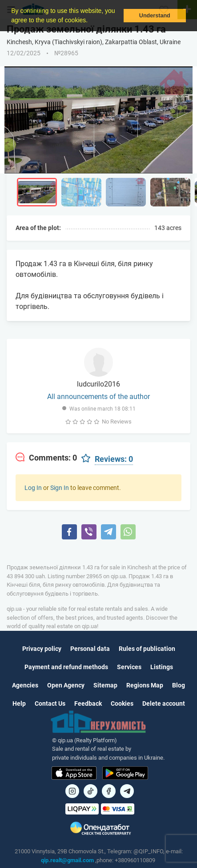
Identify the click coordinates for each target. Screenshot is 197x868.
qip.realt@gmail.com (67, 860)
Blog (179, 685)
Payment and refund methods (66, 667)
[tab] (46, 458)
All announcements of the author (98, 397)
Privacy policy (42, 649)
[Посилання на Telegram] (127, 791)
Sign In (60, 488)
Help (19, 703)
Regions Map (145, 685)
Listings (162, 667)
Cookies (122, 703)
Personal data (90, 649)
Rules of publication (147, 649)
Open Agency (66, 685)
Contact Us (50, 703)
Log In (33, 488)
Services (129, 667)
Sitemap (105, 685)
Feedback (88, 703)
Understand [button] (155, 16)
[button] (91, 21)
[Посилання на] (72, 791)
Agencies (25, 685)
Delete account (164, 703)
